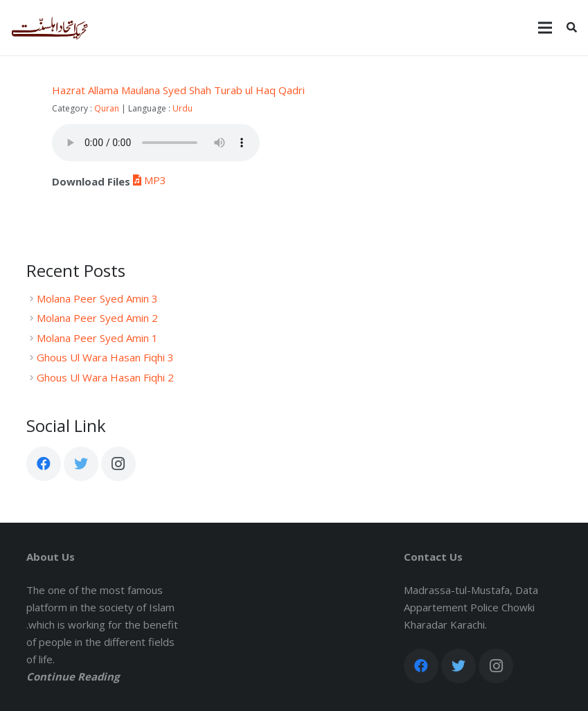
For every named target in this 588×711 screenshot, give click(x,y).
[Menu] (545, 28)
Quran (107, 108)
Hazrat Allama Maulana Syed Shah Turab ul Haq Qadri (178, 90)
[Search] (572, 28)
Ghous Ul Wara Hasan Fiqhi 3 (105, 357)
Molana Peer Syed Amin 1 (97, 338)
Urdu (182, 108)
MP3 (148, 180)
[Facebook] (44, 464)
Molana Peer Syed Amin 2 (97, 318)
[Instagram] (118, 464)
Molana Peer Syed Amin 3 (97, 298)
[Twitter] (81, 464)
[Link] (50, 28)
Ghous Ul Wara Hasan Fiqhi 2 (105, 377)
